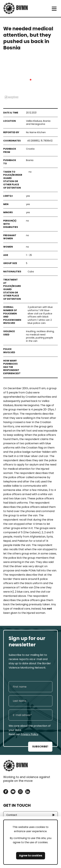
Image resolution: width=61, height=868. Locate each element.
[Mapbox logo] (11, 97)
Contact (12, 815)
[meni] (54, 9)
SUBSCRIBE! (40, 747)
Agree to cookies (31, 856)
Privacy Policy (29, 734)
